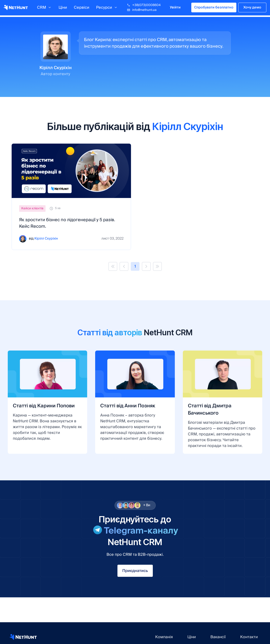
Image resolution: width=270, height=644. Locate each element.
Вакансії (218, 637)
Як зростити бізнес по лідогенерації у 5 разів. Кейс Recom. (67, 223)
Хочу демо (252, 8)
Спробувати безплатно (214, 8)
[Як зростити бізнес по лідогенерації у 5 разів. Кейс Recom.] (71, 171)
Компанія (164, 637)
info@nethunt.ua (142, 11)
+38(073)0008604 (144, 6)
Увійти (175, 8)
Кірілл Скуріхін (46, 239)
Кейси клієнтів (32, 208)
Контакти (249, 637)
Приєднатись (135, 571)
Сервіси (82, 8)
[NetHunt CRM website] (23, 637)
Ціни (63, 8)
